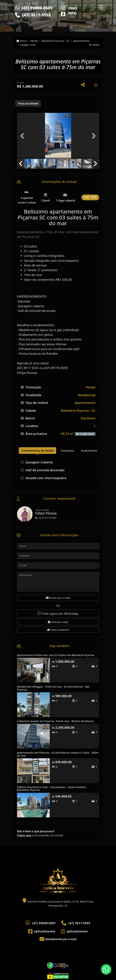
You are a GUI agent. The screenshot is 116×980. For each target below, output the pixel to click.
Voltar (95, 45)
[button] (23, 136)
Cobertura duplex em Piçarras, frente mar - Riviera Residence (55, 721)
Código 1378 (28, 45)
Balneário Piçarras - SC (56, 41)
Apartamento (81, 41)
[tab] (28, 103)
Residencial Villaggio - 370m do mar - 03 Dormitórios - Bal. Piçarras (53, 688)
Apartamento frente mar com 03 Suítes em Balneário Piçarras (56, 655)
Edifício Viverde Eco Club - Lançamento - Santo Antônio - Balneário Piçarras (52, 789)
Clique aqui (24, 835)
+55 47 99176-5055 (46, 518)
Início (22, 41)
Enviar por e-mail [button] (58, 598)
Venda (34, 41)
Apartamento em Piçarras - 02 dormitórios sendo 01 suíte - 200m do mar (58, 754)
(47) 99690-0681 (37, 8)
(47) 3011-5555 (37, 15)
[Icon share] (63, 7)
